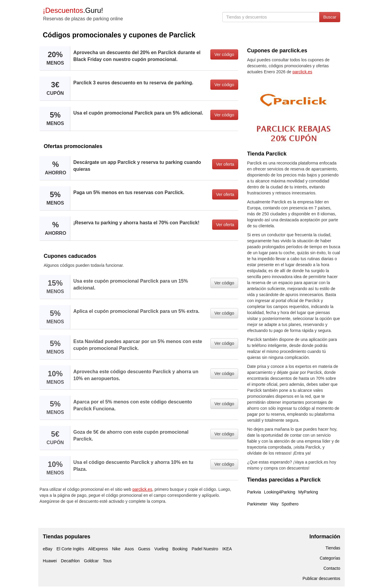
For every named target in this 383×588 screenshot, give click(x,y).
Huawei (50, 561)
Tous (107, 561)
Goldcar (91, 561)
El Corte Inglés (70, 549)
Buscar (330, 17)
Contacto (332, 568)
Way (274, 504)
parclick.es (142, 489)
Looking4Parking (279, 492)
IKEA (227, 549)
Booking (180, 549)
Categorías (330, 558)
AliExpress (98, 549)
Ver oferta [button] (225, 164)
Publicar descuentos (321, 578)
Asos (129, 549)
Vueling (161, 549)
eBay (48, 549)
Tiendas (333, 548)
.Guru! (73, 10)
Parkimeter (257, 504)
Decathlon (70, 561)
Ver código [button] (224, 54)
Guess (144, 549)
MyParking (308, 492)
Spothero (290, 504)
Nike (116, 549)
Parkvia (254, 492)
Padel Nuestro (205, 549)
